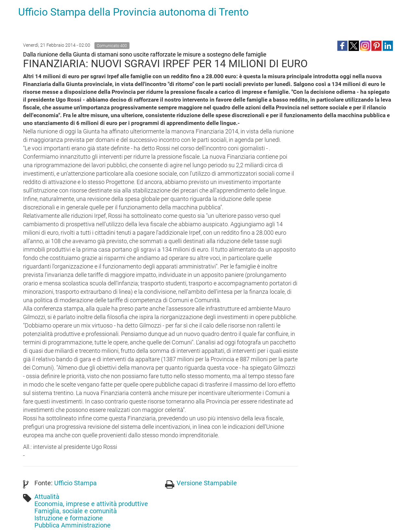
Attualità (47, 497)
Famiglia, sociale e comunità (76, 511)
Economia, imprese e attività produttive (91, 504)
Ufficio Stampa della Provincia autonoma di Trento (133, 12)
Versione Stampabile (207, 483)
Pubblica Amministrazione (73, 525)
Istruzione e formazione (69, 518)
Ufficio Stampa (75, 483)
